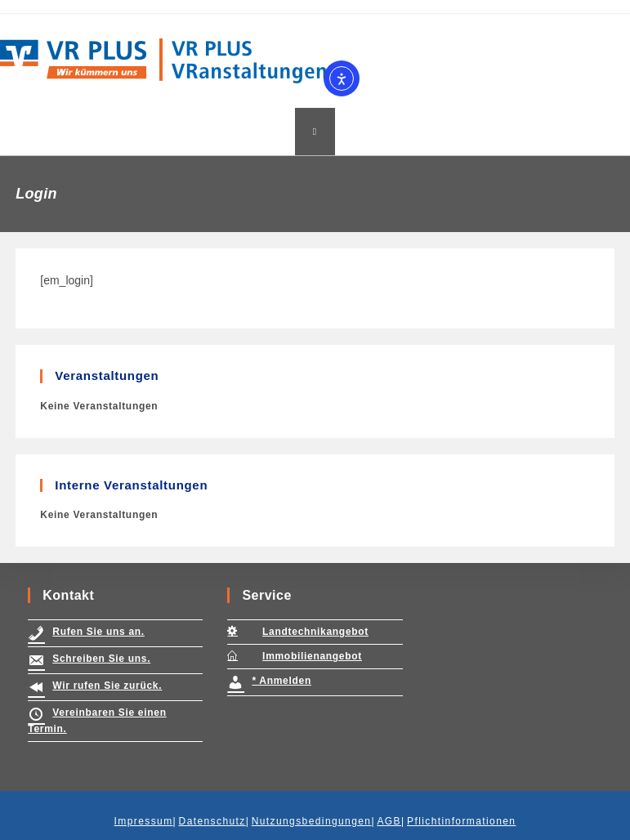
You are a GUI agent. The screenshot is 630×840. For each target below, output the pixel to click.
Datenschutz (212, 821)
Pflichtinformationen (461, 821)
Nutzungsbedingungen (312, 821)
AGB (389, 821)
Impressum (144, 821)
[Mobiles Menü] (315, 132)
